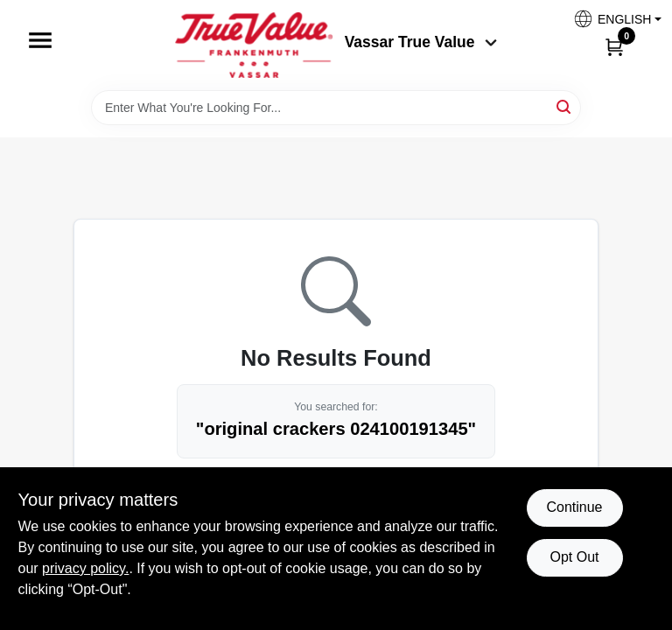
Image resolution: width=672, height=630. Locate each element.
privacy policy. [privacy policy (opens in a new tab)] (85, 568)
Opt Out (574, 557)
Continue (574, 507)
